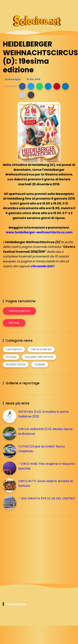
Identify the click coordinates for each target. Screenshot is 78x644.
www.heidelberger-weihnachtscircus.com (39, 232)
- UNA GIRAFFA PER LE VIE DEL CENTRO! (47, 498)
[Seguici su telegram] (60, 5)
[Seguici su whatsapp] (66, 5)
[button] (22, 86)
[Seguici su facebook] (47, 5)
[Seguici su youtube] (73, 5)
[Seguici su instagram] (53, 5)
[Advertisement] (31, 546)
